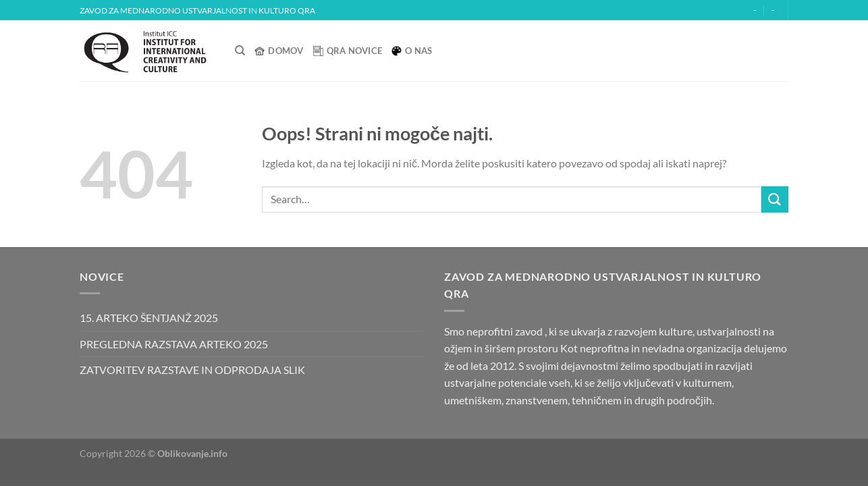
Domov (279, 51)
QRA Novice (348, 51)
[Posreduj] (775, 199)
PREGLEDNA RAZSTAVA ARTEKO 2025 (174, 344)
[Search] (240, 51)
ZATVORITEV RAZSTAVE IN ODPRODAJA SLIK (192, 370)
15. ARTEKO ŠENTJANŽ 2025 (149, 318)
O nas (412, 51)
